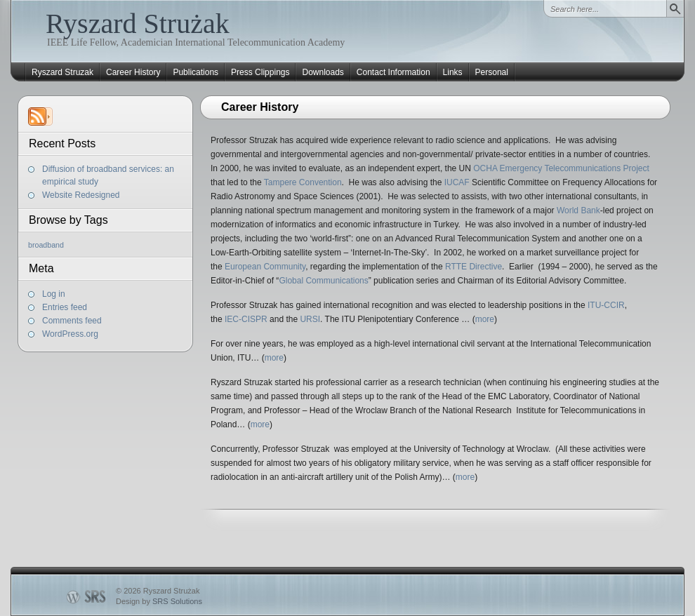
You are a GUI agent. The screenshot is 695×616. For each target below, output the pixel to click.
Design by (159, 601)
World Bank (578, 210)
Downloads (323, 72)
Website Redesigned (81, 195)
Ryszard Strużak (138, 24)
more (485, 319)
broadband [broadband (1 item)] (46, 245)
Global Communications (323, 281)
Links (453, 72)
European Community (265, 267)
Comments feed (72, 321)
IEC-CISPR (246, 319)
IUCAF (457, 182)
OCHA (484, 168)
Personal (492, 72)
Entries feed (65, 307)
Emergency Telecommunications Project (575, 168)
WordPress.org (70, 334)
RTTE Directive (474, 267)
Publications (196, 72)
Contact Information (393, 72)
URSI (310, 319)
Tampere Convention (303, 182)
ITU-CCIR (606, 305)
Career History (133, 72)
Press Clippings (260, 72)
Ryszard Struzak (62, 72)
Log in (54, 294)
